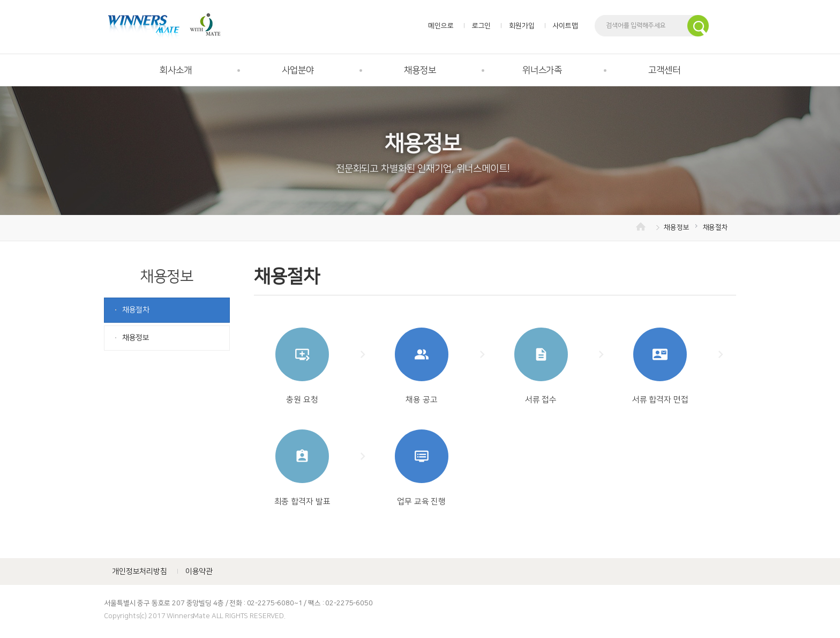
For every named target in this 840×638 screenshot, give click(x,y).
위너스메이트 (164, 25)
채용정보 (420, 70)
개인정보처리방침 (140, 572)
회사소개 (175, 70)
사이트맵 (565, 26)
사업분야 (298, 70)
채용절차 (715, 227)
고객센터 (664, 70)
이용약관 (199, 572)
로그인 (482, 26)
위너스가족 (542, 70)
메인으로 (441, 26)
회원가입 (522, 26)
